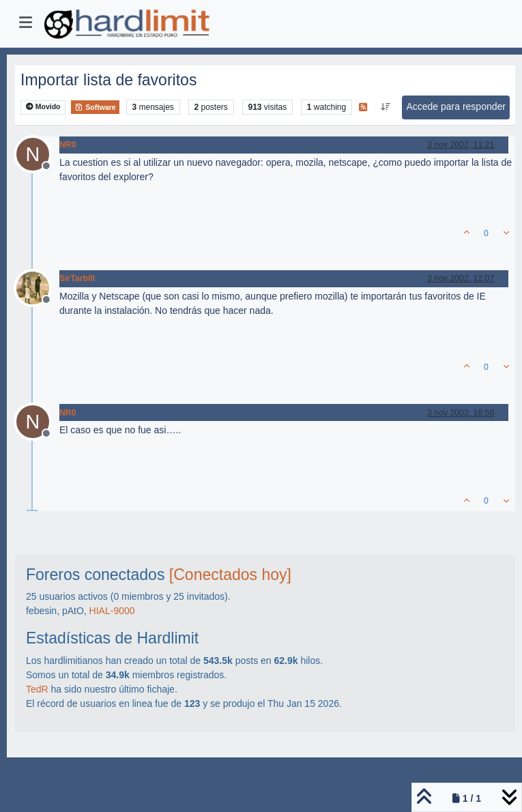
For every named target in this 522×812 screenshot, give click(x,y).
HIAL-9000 (112, 611)
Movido (43, 107)
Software (95, 107)
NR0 (68, 145)
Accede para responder (456, 106)
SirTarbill (77, 278)
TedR (37, 689)
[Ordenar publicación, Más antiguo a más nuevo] (385, 107)
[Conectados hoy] (230, 575)
